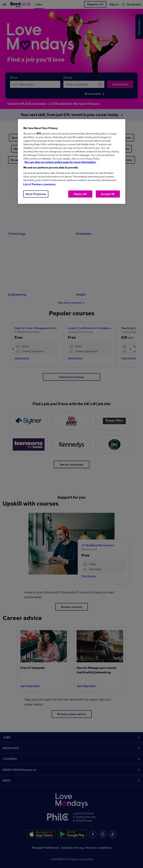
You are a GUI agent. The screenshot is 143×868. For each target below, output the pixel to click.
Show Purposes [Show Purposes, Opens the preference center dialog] (36, 194)
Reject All (80, 194)
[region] (72, 162)
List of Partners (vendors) (40, 184)
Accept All (108, 194)
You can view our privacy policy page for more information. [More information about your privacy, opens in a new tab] (60, 162)
